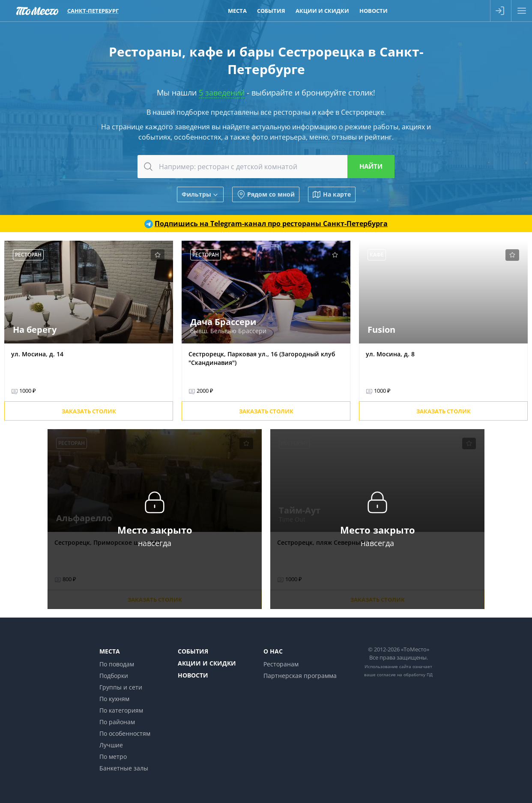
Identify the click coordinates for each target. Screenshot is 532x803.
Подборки (114, 676)
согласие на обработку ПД (405, 675)
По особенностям (125, 733)
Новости (193, 675)
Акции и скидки (207, 663)
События (193, 651)
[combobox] (266, 167)
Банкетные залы (124, 768)
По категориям (121, 710)
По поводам (117, 664)
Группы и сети (121, 687)
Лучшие (111, 745)
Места (110, 651)
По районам (117, 722)
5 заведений (222, 93)
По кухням (114, 699)
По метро (113, 757)
